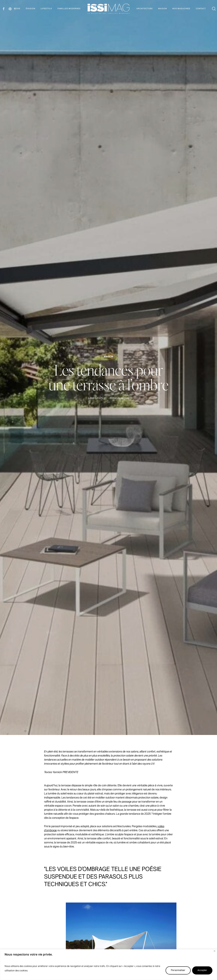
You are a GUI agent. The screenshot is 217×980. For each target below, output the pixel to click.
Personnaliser (178, 970)
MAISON (109, 357)
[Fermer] (215, 951)
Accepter (202, 970)
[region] (109, 965)
